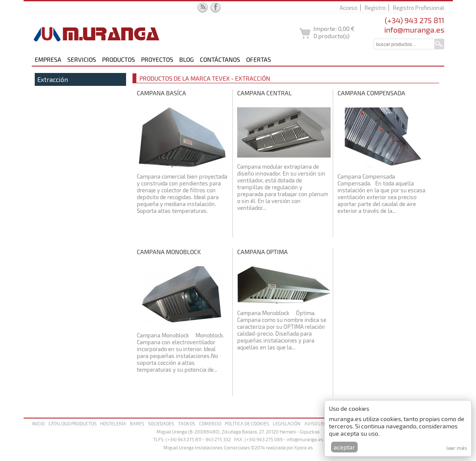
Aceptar (344, 447)
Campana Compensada (371, 93)
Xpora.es (304, 447)
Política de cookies (247, 423)
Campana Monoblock (169, 252)
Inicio (38, 423)
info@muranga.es (414, 30)
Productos (119, 59)
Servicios (82, 59)
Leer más (457, 448)
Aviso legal (318, 423)
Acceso (348, 8)
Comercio (210, 423)
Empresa (48, 59)
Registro (375, 8)
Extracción (53, 79)
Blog (187, 59)
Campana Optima (262, 252)
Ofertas (259, 59)
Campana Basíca (161, 93)
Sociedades (161, 423)
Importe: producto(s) (334, 32)
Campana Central (264, 93)
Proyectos (157, 59)
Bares (137, 423)
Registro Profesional (419, 8)
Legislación (287, 423)
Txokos (187, 423)
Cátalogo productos (72, 423)
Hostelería (113, 423)
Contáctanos (220, 59)
